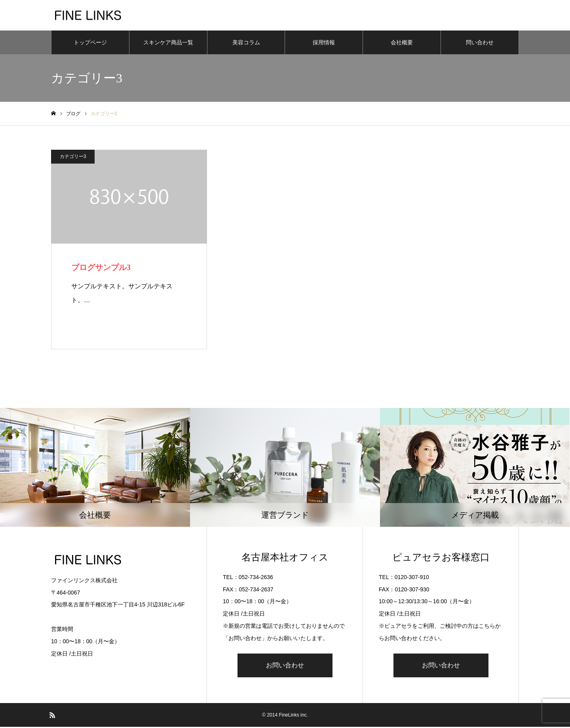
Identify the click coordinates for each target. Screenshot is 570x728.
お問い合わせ (285, 666)
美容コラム (246, 44)
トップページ (90, 44)
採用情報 (324, 44)
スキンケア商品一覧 (168, 44)
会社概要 (402, 44)
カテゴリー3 (73, 158)
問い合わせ (480, 44)
